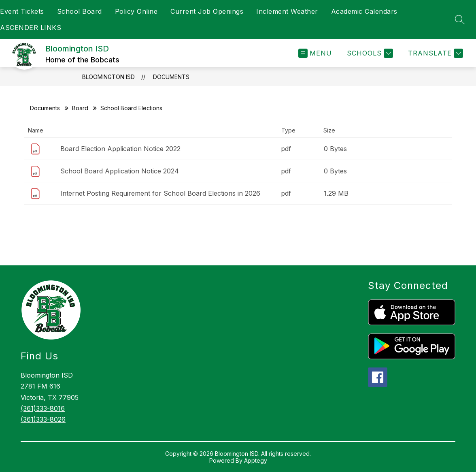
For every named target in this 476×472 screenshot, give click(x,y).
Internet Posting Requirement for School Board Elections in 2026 (160, 193)
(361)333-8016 (43, 408)
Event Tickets (22, 11)
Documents (171, 77)
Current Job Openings (207, 11)
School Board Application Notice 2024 (120, 171)
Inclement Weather (287, 11)
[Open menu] (315, 53)
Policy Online (136, 11)
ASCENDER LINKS (31, 28)
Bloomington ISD (108, 77)
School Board (80, 11)
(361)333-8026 (43, 419)
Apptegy (256, 460)
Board (80, 108)
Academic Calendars (364, 11)
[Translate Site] (435, 53)
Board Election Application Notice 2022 (120, 149)
